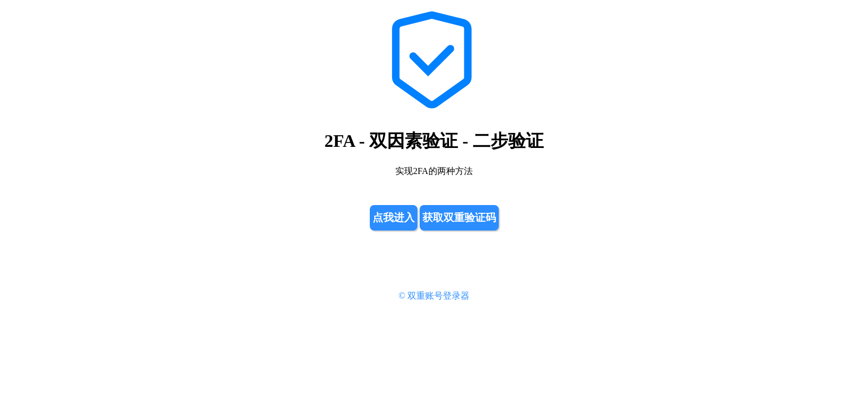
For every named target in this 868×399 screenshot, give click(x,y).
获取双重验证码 (459, 218)
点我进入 (394, 218)
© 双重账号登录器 (434, 296)
